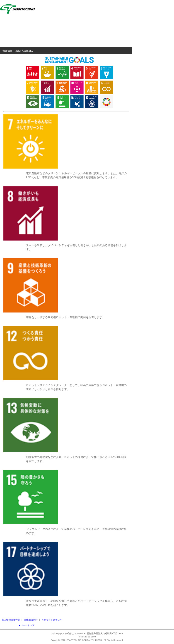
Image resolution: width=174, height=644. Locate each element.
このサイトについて (52, 620)
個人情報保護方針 (11, 620)
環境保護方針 (31, 620)
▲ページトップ (27, 625)
